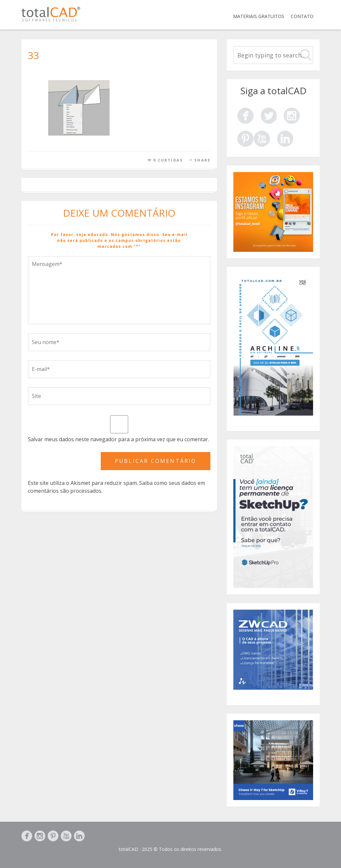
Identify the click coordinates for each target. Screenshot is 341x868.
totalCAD (128, 849)
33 (33, 55)
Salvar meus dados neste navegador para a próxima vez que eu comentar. (118, 439)
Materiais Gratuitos (259, 16)
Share (202, 160)
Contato (302, 16)
